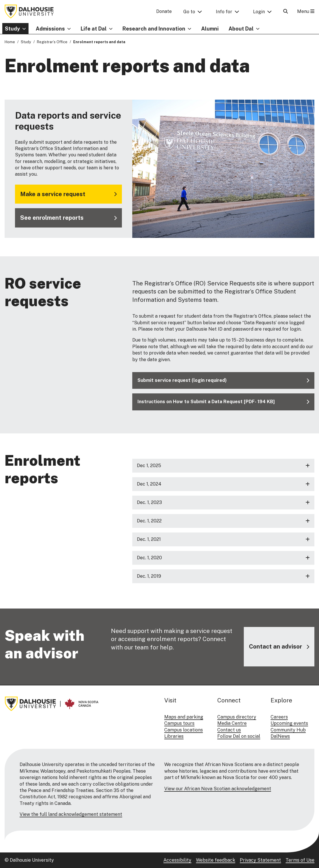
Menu (306, 11)
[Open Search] (286, 11)
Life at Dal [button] (94, 29)
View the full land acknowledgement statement (71, 814)
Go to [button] (189, 12)
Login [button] (259, 12)
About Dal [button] (241, 29)
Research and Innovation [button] (154, 29)
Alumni (210, 29)
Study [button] (12, 29)
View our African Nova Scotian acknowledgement (218, 789)
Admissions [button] (50, 29)
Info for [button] (224, 12)
